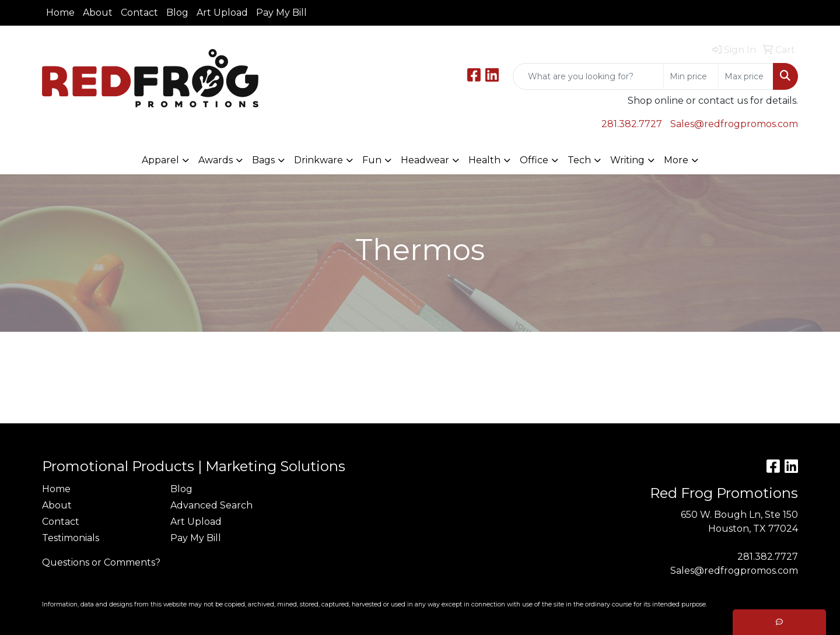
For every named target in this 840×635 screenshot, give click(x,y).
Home (60, 13)
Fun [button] (372, 160)
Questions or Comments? (101, 562)
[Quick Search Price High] (746, 76)
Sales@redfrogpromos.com (734, 124)
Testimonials (71, 538)
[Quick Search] (588, 76)
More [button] (676, 160)
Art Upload (222, 13)
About (98, 13)
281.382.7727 (632, 124)
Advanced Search (211, 505)
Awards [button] (216, 160)
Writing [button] (627, 160)
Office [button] (534, 160)
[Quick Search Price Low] (691, 76)
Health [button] (484, 160)
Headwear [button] (425, 160)
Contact (139, 13)
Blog (177, 13)
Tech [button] (579, 160)
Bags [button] (263, 160)
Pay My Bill (281, 13)
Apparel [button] (160, 160)
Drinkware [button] (318, 160)
